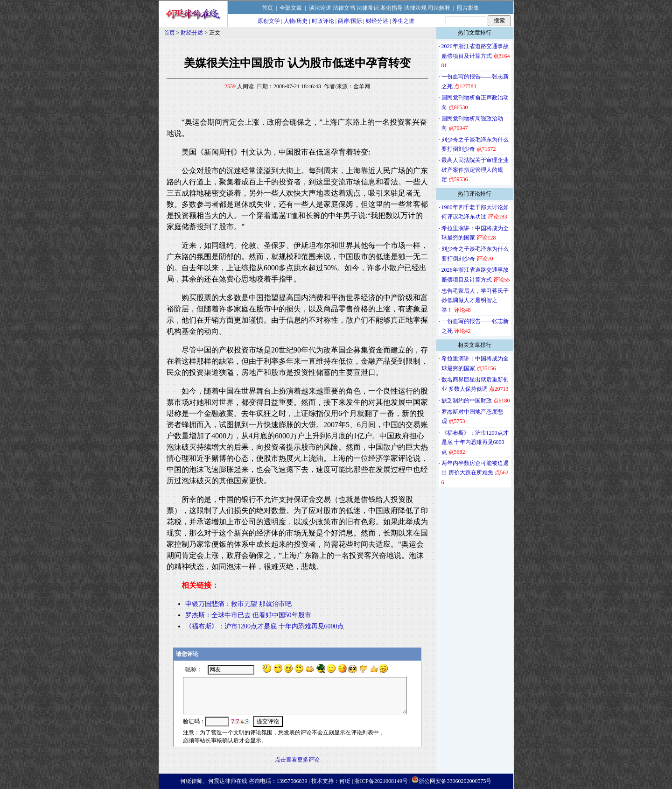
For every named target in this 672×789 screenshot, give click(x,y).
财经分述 (377, 21)
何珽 (345, 781)
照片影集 (468, 8)
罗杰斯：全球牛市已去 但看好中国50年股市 (248, 615)
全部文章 (291, 8)
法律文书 (344, 8)
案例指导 (392, 8)
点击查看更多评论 (297, 760)
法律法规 (415, 8)
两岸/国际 (350, 21)
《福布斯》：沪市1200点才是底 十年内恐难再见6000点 (265, 626)
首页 (267, 8)
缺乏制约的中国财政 (467, 401)
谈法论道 (320, 8)
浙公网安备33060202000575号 (455, 781)
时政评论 (323, 21)
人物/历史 (296, 21)
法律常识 (368, 8)
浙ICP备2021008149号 (381, 781)
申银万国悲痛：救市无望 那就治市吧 (238, 604)
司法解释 (439, 8)
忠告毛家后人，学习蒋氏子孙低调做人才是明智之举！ (475, 300)
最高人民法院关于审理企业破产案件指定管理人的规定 (475, 170)
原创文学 (269, 21)
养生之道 (403, 21)
